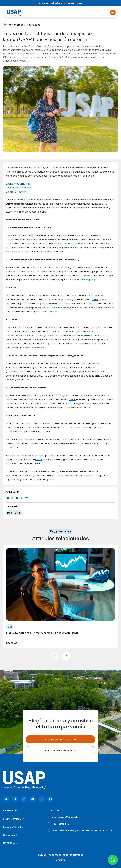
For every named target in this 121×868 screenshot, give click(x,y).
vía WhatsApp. (80, 475)
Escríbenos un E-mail (18, 184)
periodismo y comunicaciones (69, 243)
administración (16, 371)
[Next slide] (66, 656)
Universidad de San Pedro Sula (27, 335)
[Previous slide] (55, 656)
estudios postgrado (58, 308)
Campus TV (10, 811)
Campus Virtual (12, 827)
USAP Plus (9, 843)
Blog (10, 513)
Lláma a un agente (16, 192)
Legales (60, 860)
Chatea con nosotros (18, 188)
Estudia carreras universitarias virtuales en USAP (43, 633)
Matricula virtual (12, 819)
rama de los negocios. (84, 280)
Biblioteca (9, 835)
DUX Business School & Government (80, 335)
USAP (18, 513)
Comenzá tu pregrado (72, 3)
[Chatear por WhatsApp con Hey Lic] (113, 860)
